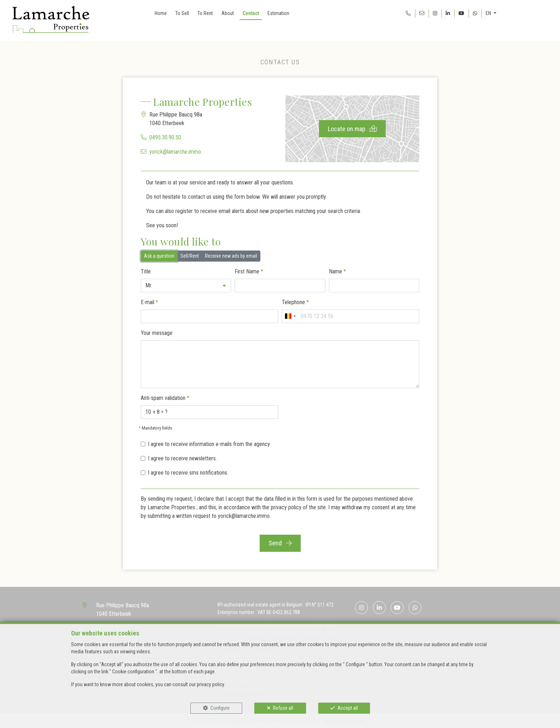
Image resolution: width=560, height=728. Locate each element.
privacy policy (286, 507)
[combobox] (290, 316)
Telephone (295, 302)
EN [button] (489, 13)
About (228, 13)
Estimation (278, 13)
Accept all (348, 708)
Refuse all (283, 708)
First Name (249, 271)
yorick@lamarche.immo (175, 152)
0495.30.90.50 (165, 137)
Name (337, 271)
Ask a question (159, 256)
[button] (186, 286)
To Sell (182, 13)
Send (280, 543)
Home (161, 13)
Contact (251, 13)
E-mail (149, 302)
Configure (220, 708)
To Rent (205, 13)
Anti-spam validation (165, 398)
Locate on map (352, 129)
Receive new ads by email (231, 256)
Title (146, 271)
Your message (157, 333)
